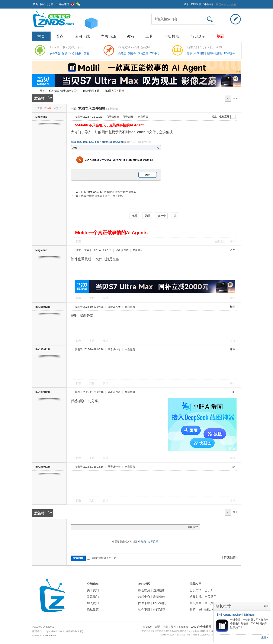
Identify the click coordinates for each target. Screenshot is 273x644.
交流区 (122, 53)
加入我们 (93, 603)
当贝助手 (211, 597)
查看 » (265, 638)
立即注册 (196, 4)
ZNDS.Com (50, 636)
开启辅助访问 (182, 3)
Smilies (105, 527)
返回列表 (236, 99)
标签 (166, 627)
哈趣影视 (196, 597)
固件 (105, 132)
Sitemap (184, 627)
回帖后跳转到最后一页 (102, 558)
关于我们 (93, 590)
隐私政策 (93, 609)
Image (84, 527)
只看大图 (128, 117)
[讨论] (74, 109)
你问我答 (200, 53)
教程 (131, 36)
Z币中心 (155, 53)
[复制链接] (112, 109)
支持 (92, 298)
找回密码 (208, 4)
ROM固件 (229, 53)
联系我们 (93, 597)
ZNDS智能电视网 (34, 91)
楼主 (214, 117)
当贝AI (209, 590)
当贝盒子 (198, 36)
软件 (174, 627)
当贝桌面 (196, 603)
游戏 (65, 53)
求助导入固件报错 (114, 91)
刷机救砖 (159, 597)
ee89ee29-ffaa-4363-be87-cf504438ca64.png (97, 142)
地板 (232, 349)
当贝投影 (172, 36)
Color (78, 527)
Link (89, 527)
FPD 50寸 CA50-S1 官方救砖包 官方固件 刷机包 (109, 192)
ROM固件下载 (91, 91)
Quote (94, 527)
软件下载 (55, 53)
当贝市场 (108, 36)
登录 (186, 4)
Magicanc (41, 117)
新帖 (158, 627)
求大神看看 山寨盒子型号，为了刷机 (102, 196)
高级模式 (193, 527)
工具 (149, 36)
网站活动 (143, 53)
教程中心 (144, 597)
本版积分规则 (229, 557)
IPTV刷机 (159, 603)
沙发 (232, 250)
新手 (190, 53)
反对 (105, 298)
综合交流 (144, 590)
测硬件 (132, 53)
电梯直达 (224, 117)
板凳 (232, 307)
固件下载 (144, 603)
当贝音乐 (211, 603)
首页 (35, 4)
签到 (220, 36)
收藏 (42, 4)
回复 (79, 241)
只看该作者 (113, 117)
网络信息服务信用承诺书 (154, 631)
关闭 (266, 606)
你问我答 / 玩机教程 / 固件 (64, 91)
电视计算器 (83, 53)
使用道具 (220, 241)
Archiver (148, 627)
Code (100, 527)
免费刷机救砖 (215, 53)
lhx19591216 (43, 307)
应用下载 (82, 36)
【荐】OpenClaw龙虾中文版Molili (235, 615)
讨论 (72, 53)
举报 (233, 241)
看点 (60, 36)
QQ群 (50, 4)
